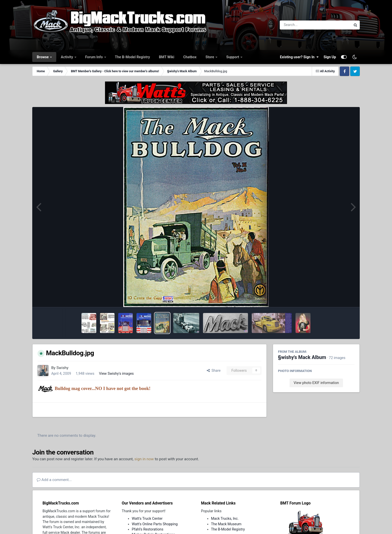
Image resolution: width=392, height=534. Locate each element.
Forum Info (94, 57)
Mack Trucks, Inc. (225, 518)
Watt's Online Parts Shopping (155, 524)
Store (210, 57)
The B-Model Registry (132, 57)
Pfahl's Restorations (147, 529)
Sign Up (330, 57)
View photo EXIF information (316, 383)
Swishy (62, 368)
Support (233, 57)
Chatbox (190, 57)
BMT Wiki (167, 57)
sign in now (144, 459)
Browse (43, 57)
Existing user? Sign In (299, 57)
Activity (67, 57)
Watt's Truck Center (147, 518)
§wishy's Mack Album (302, 357)
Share (214, 370)
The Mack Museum (226, 524)
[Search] (302, 25)
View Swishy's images (116, 373)
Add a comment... (54, 480)
